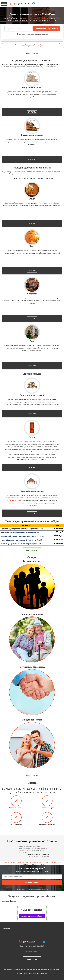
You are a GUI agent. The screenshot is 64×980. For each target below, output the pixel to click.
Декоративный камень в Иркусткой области (44, 862)
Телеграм (40, 46)
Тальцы (6, 928)
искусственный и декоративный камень (37, 18)
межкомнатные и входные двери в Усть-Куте (33, 442)
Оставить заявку (32, 951)
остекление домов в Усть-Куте (38, 399)
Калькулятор (32, 53)
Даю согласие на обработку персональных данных (32, 34)
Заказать (32, 112)
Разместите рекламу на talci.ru (32, 916)
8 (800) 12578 (23, 4)
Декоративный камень (19, 862)
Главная (6, 862)
